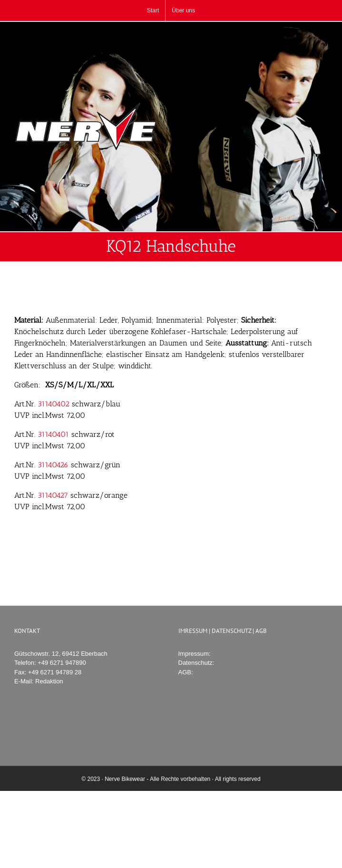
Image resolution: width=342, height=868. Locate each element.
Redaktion (49, 681)
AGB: (186, 672)
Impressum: (195, 654)
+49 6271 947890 (62, 663)
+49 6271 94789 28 (55, 672)
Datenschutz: (196, 663)
